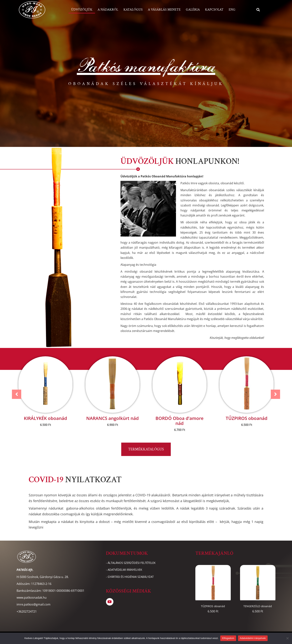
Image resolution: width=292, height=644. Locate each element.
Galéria (193, 10)
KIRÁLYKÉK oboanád (45, 418)
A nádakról (108, 10)
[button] (258, 10)
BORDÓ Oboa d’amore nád (180, 421)
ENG (232, 10)
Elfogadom (228, 638)
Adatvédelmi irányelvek (253, 638)
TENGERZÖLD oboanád (258, 606)
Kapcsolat (214, 10)
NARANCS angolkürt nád (112, 418)
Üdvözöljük (82, 10)
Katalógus (133, 10)
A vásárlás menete (164, 10)
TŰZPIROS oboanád (247, 418)
